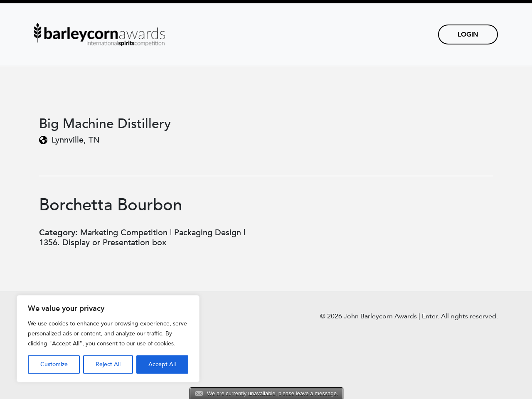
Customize (54, 364)
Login (468, 34)
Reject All (108, 364)
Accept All (162, 364)
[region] (108, 339)
